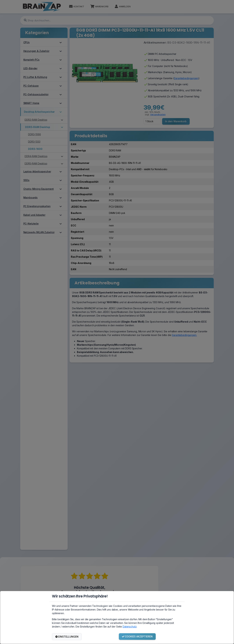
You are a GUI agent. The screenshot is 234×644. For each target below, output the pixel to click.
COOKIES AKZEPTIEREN (137, 636)
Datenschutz (130, 627)
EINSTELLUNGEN (67, 637)
